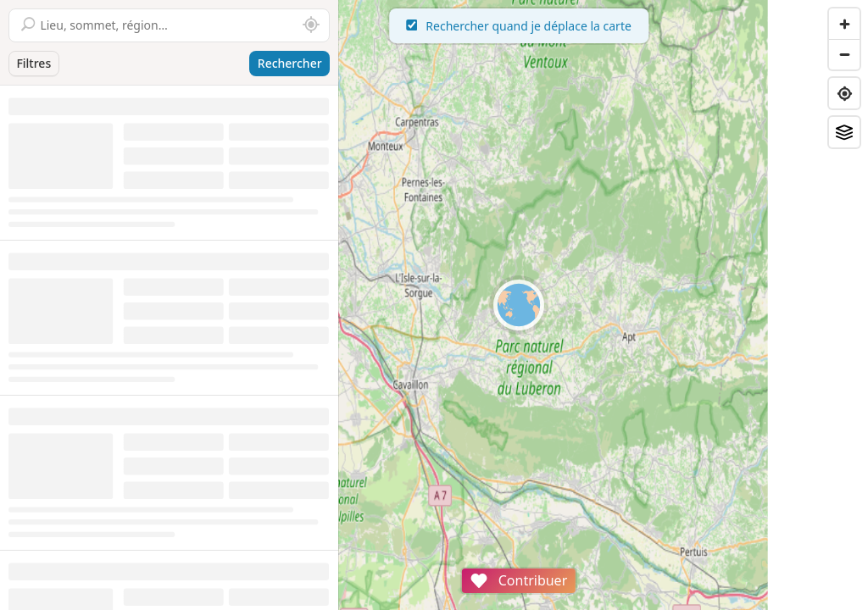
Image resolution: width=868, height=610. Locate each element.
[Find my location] (844, 93)
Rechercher (290, 63)
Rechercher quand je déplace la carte (604, 26)
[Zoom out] (844, 54)
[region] (604, 305)
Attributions (456, 601)
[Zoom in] (844, 24)
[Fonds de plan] (844, 132)
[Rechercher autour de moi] (311, 25)
